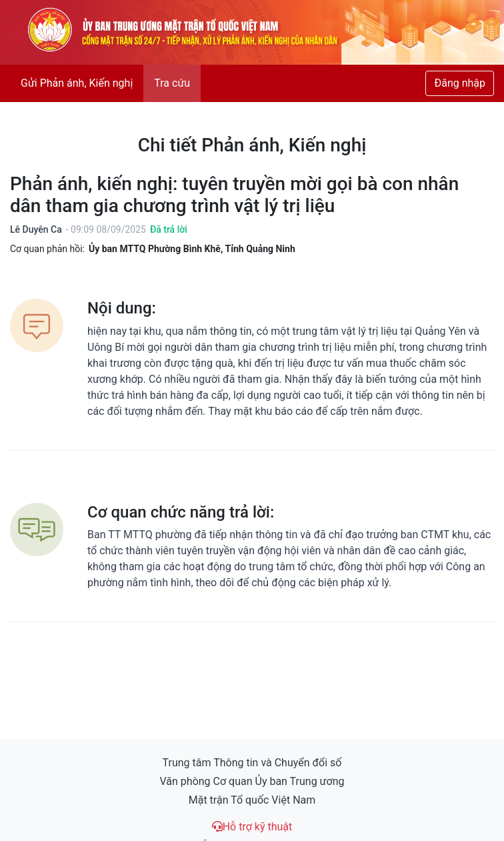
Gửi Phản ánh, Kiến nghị (77, 83)
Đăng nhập (460, 83)
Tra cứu (172, 83)
